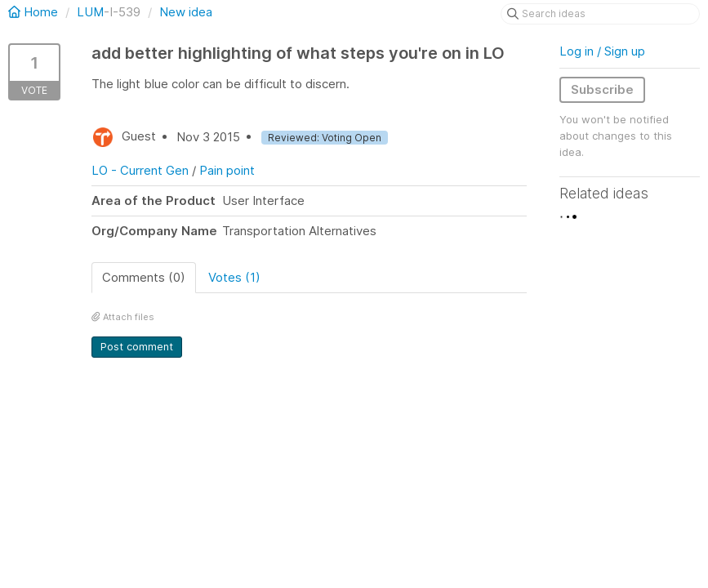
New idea (186, 12)
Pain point (227, 170)
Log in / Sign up (602, 51)
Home (35, 12)
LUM (90, 12)
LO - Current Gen (140, 170)
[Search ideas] (600, 14)
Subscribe (602, 89)
